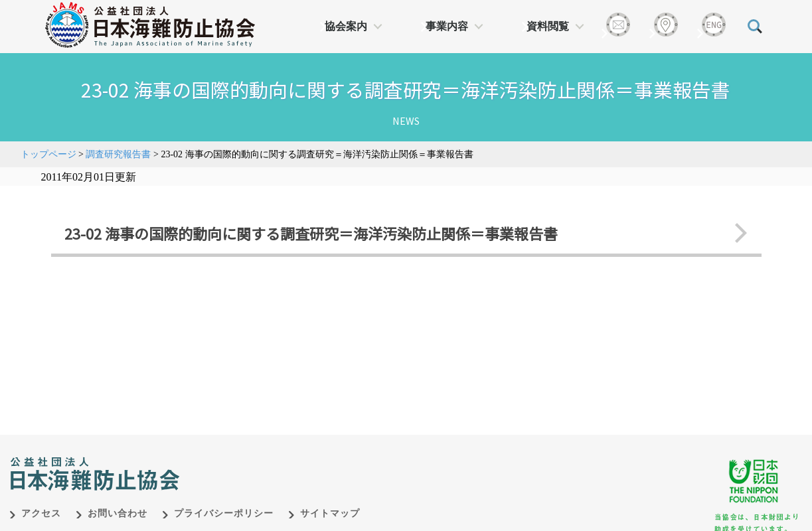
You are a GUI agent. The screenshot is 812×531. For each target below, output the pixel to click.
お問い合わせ (118, 513)
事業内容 (447, 26)
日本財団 (287, 460)
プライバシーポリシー (224, 513)
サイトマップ (330, 513)
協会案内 (346, 26)
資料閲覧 (548, 26)
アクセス (41, 513)
